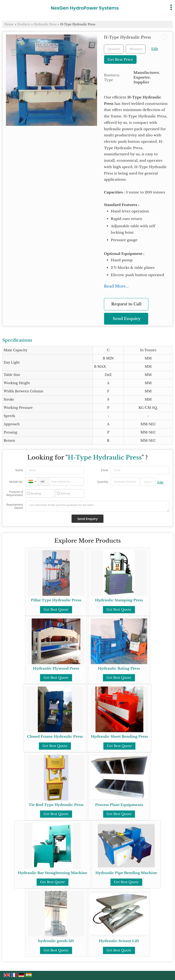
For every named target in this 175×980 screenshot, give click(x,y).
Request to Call (126, 304)
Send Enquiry (127, 319)
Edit (155, 49)
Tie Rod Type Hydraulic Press (56, 805)
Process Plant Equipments (119, 805)
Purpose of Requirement (15, 494)
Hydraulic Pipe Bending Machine (126, 873)
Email (104, 470)
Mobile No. (16, 482)
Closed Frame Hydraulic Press (55, 736)
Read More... (116, 286)
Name (19, 470)
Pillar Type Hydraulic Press (56, 600)
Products (24, 24)
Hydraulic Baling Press (119, 668)
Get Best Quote (56, 610)
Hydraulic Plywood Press (56, 668)
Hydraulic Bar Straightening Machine (53, 873)
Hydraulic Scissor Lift (119, 941)
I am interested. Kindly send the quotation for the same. (97, 506)
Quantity (103, 482)
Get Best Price (120, 59)
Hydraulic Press (45, 24)
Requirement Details (15, 506)
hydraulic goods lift (56, 941)
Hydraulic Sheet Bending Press (119, 736)
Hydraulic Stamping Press (119, 600)
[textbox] (136, 49)
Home (9, 24)
